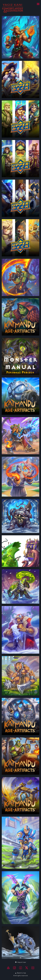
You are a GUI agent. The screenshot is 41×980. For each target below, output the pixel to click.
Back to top (21, 973)
